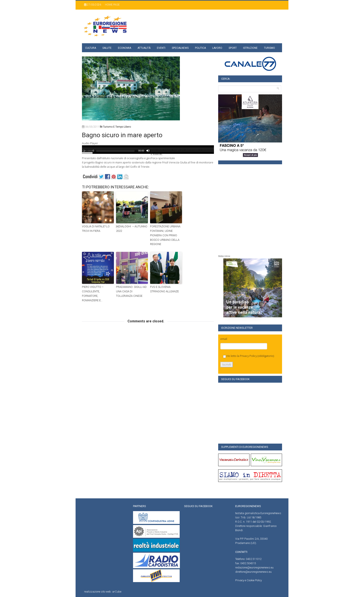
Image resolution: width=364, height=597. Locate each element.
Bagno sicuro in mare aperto (122, 135)
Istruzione (250, 48)
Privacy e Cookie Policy (249, 580)
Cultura (91, 48)
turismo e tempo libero (117, 127)
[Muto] (148, 151)
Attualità (144, 48)
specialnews (180, 48)
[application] (148, 150)
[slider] (115, 151)
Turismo (269, 48)
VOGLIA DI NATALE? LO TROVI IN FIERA (96, 229)
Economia (125, 48)
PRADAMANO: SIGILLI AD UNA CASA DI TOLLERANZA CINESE (131, 291)
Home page (112, 5)
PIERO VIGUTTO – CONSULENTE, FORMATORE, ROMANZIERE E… (93, 293)
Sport (233, 48)
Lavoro (217, 48)
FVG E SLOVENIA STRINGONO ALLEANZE (164, 289)
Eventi (161, 48)
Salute (107, 48)
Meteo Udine (224, 256)
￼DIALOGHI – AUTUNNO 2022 (132, 229)
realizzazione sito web (97, 592)
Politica (200, 48)
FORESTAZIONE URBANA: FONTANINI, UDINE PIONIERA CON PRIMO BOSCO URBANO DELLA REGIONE (166, 235)
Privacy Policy (248, 356)
